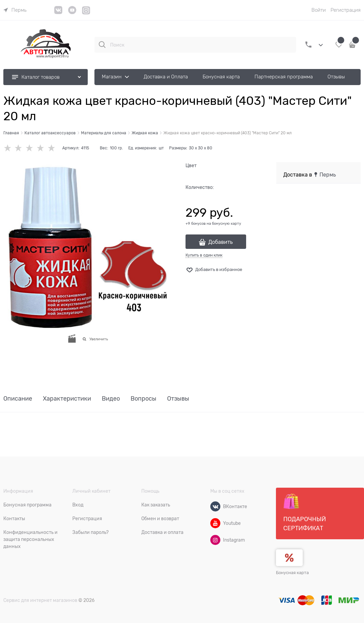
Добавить (221, 242)
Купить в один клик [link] (204, 255)
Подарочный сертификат (305, 512)
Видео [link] (111, 399)
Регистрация (346, 10)
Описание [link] (18, 399)
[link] (15, 10)
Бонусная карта (292, 573)
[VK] (58, 13)
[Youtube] (215, 523)
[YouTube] (72, 13)
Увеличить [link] (99, 339)
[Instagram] (86, 13)
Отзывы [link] (178, 399)
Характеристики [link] (67, 399)
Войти (319, 10)
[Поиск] (102, 45)
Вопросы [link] (143, 399)
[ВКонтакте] (215, 506)
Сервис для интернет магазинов (40, 600)
